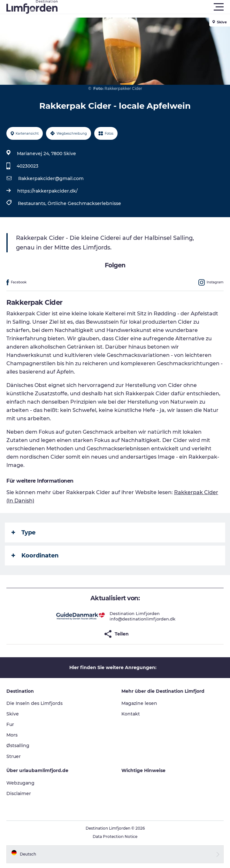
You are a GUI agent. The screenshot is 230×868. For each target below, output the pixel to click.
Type (23, 533)
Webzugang (20, 783)
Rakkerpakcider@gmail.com (51, 178)
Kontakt (131, 714)
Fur (10, 724)
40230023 (27, 166)
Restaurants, (33, 203)
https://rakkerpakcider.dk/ (47, 191)
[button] (144, 7)
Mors (12, 735)
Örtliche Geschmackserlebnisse (84, 203)
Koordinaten (35, 556)
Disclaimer (19, 793)
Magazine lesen (139, 703)
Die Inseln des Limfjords (34, 703)
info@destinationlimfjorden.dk (142, 619)
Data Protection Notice (115, 836)
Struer (14, 756)
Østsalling (18, 746)
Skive (13, 714)
